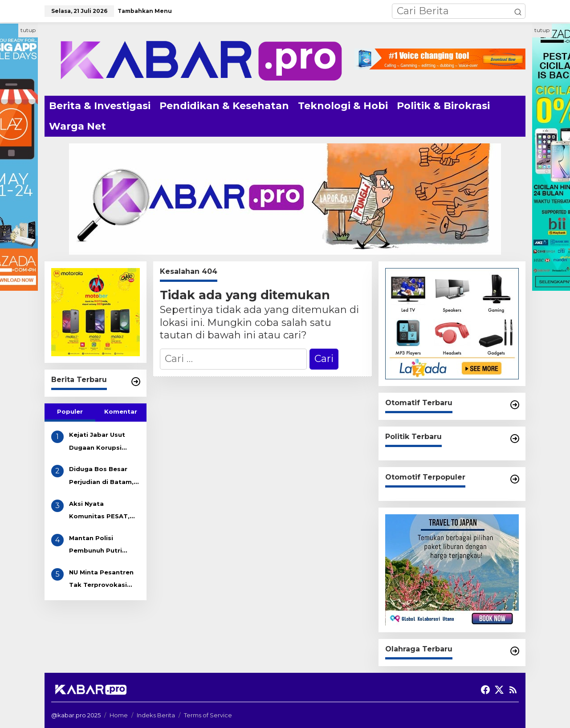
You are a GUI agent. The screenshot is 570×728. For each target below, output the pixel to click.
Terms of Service (208, 715)
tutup (28, 30)
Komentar (121, 411)
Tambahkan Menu (145, 11)
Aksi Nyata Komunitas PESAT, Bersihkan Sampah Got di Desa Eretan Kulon (100, 511)
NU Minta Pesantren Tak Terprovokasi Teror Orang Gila (101, 580)
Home (119, 715)
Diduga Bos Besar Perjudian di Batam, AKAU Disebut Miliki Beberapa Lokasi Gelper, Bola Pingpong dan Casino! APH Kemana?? (101, 477)
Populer (70, 411)
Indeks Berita (156, 715)
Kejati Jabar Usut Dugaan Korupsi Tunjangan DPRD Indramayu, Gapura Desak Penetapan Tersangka (100, 442)
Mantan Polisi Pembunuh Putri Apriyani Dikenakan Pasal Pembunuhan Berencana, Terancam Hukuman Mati (104, 546)
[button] (518, 11)
